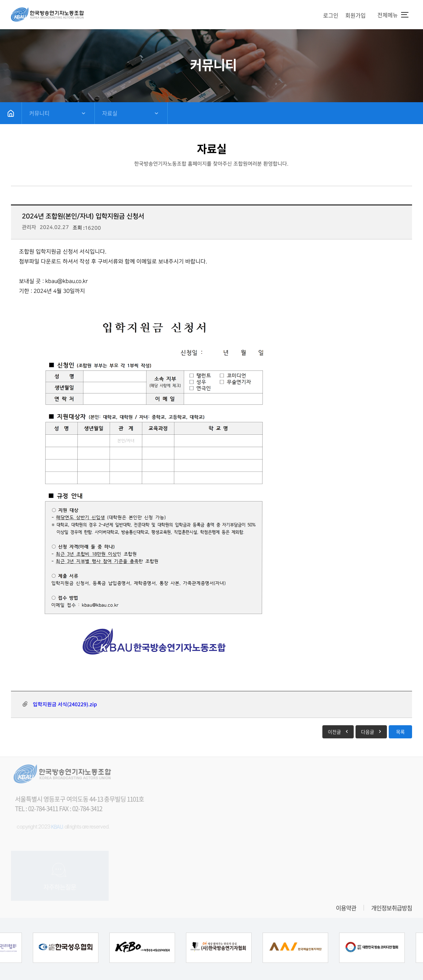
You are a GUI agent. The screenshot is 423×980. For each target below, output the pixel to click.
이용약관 (346, 908)
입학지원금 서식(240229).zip (65, 704)
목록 (400, 732)
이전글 (334, 732)
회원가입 (356, 15)
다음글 (368, 732)
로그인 (331, 15)
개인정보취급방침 (392, 908)
